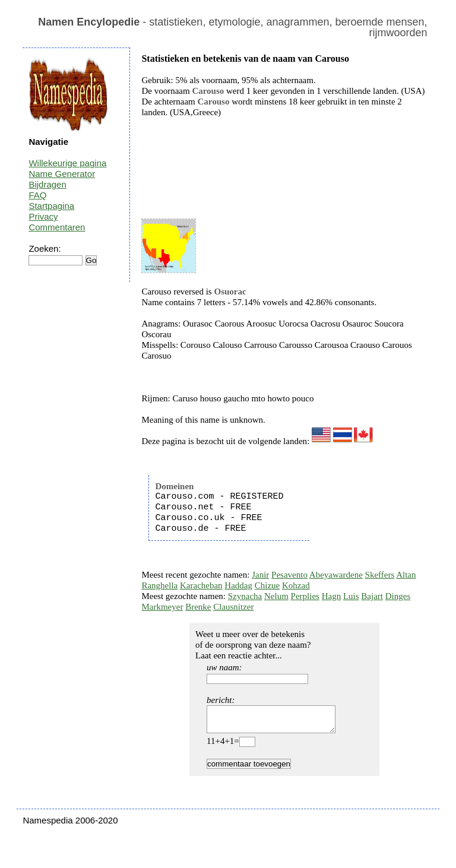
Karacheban (201, 585)
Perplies (305, 596)
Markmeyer (162, 607)
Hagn (332, 596)
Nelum (276, 596)
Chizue (267, 585)
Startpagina (51, 206)
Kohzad (296, 585)
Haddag (238, 585)
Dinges (398, 596)
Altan (406, 575)
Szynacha (245, 596)
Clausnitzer (233, 607)
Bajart (372, 596)
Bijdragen (47, 184)
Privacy (43, 216)
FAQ (37, 195)
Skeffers (380, 575)
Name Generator (62, 174)
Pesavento (289, 575)
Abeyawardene (336, 575)
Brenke (198, 607)
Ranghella (159, 585)
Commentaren (57, 227)
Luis (351, 596)
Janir (260, 575)
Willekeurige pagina (67, 163)
